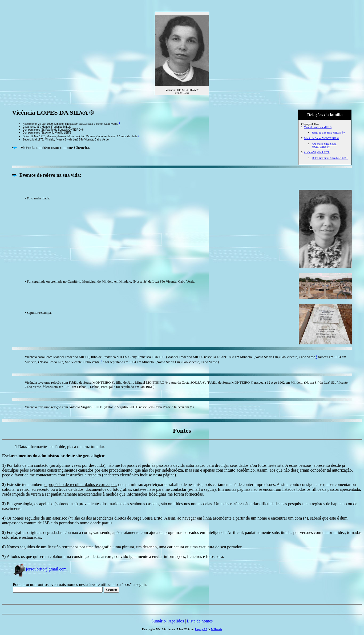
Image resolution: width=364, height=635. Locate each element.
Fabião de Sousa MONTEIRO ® (321, 138)
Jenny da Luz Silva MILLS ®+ (328, 133)
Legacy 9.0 (201, 629)
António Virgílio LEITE (317, 152)
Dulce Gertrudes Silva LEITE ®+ (330, 158)
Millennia (217, 629)
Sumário (159, 621)
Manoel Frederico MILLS (318, 127)
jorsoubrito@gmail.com (40, 569)
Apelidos (176, 621)
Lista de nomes (200, 621)
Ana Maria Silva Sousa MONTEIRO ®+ (324, 145)
